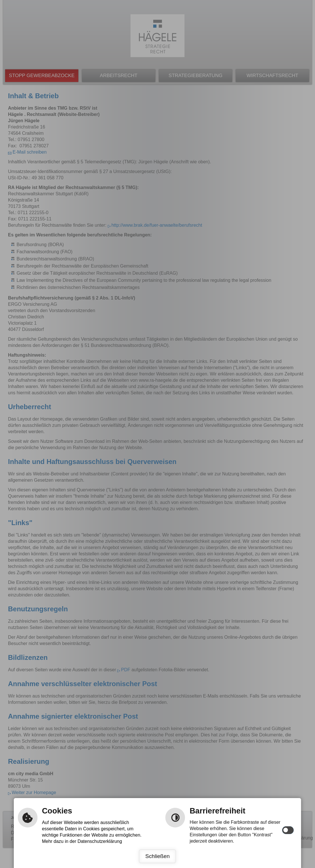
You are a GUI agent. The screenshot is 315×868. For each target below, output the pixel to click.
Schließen (157, 856)
